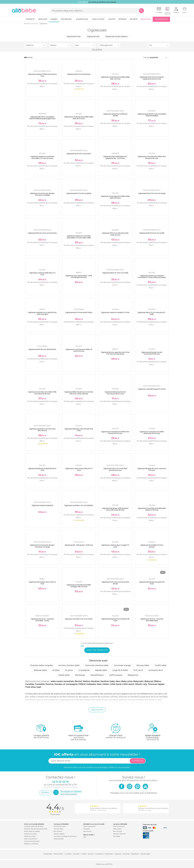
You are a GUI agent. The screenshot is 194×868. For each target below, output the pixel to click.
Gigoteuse (118, 854)
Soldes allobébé (59, 839)
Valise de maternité (119, 834)
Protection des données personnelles (36, 829)
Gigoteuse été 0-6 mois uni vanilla (152, 233)
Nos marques (58, 831)
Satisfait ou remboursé (31, 844)
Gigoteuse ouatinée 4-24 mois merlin (79, 619)
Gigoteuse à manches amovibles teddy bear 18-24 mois (79, 118)
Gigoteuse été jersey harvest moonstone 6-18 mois (152, 353)
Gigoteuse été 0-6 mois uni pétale (79, 193)
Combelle (40, 684)
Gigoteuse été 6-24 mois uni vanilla (115, 273)
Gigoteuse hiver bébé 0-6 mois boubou (152, 546)
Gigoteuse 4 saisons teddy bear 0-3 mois (42, 274)
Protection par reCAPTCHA (104, 864)
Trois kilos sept (33, 687)
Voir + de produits (97, 650)
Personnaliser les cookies (32, 831)
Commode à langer (122, 665)
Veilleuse (91, 854)
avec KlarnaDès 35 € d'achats (78, 732)
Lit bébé (56, 670)
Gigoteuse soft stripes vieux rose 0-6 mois (42, 583)
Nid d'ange (80, 675)
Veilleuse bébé (40, 670)
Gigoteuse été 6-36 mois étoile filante (42, 349)
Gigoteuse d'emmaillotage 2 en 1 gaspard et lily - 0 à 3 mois (115, 157)
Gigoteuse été (93, 36)
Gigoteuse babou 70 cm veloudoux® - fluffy (152, 313)
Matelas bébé (101, 670)
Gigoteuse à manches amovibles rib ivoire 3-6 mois (79, 350)
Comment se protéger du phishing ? (65, 836)
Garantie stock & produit (32, 841)
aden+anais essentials (62, 681)
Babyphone (133, 675)
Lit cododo (68, 854)
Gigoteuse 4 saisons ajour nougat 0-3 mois (115, 546)
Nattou (87, 681)
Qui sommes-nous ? (60, 826)
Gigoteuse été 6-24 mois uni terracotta (42, 233)
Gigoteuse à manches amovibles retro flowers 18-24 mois (115, 433)
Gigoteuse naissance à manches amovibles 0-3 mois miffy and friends (152, 277)
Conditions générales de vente (34, 826)
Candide (30, 684)
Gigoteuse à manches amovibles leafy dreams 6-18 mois (152, 509)
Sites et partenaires (89, 826)
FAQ (85, 837)
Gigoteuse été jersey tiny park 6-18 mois (152, 583)
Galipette (91, 684)
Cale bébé (76, 854)
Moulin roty (141, 684)
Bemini (78, 681)
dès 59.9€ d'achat (41, 732)
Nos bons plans (59, 829)
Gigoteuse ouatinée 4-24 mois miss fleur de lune (42, 430)
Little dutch (128, 684)
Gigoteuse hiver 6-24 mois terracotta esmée (115, 583)
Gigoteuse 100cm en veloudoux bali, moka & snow (115, 234)
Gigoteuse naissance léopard (42, 505)
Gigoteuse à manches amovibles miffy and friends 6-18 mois (42, 393)
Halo (99, 684)
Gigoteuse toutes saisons (116, 36)
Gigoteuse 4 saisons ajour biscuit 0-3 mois (79, 469)
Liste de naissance (119, 826)
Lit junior (69, 670)
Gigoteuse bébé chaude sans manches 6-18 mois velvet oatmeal (79, 393)
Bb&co (158, 681)
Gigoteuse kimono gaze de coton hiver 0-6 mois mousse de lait (115, 353)
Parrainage (117, 836)
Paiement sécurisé (150, 825)
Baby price (127, 681)
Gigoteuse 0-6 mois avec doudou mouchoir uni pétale (42, 194)
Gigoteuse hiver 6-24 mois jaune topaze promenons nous (152, 78)
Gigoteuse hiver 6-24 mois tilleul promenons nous (115, 469)
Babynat (149, 681)
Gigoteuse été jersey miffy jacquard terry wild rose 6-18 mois (115, 509)
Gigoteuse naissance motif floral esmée (115, 115)
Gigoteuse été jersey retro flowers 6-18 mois (79, 430)
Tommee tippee (156, 684)
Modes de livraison (30, 836)
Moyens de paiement (31, 839)
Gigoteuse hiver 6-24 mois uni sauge (152, 193)
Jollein (106, 684)
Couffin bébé (161, 665)
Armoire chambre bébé (69, 665)
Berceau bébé (143, 665)
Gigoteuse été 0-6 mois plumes (79, 74)
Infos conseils (117, 829)
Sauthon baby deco (110, 681)
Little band (116, 684)
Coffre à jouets (116, 675)
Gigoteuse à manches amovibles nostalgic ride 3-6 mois (79, 586)
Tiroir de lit (138, 670)
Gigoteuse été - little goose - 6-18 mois (79, 545)
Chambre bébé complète (42, 665)
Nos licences (87, 831)
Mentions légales (59, 834)
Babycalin (139, 681)
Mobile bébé (64, 675)
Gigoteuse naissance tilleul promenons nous (42, 75)
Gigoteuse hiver (74, 36)
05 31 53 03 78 (153, 740)
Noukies (95, 681)
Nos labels (87, 829)
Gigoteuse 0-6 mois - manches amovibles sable (152, 620)
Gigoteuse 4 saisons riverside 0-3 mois (115, 312)
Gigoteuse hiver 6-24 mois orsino (79, 154)
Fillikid (82, 684)
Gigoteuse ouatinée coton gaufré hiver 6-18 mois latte (42, 313)
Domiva (50, 684)
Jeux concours (118, 831)
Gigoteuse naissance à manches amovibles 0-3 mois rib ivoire (42, 157)
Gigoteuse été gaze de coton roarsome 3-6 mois (152, 469)
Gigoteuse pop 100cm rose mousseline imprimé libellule (152, 115)
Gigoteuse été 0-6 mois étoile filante (79, 312)
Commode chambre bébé (97, 665)
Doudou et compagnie (66, 684)
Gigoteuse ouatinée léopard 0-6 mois (152, 389)
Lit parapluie (84, 670)
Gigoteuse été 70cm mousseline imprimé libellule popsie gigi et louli (42, 118)
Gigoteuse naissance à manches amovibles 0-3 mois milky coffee (79, 237)
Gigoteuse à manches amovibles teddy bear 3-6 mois (115, 78)
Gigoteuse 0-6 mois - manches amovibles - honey (42, 620)
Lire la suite (97, 710)
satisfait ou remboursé (116, 731)
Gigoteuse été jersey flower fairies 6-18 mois (115, 620)
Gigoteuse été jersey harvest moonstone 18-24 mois (115, 393)
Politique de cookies (30, 834)
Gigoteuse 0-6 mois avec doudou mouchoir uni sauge (42, 546)
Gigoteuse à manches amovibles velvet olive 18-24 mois (152, 433)
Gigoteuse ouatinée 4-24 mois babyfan (79, 505)
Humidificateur (97, 675)
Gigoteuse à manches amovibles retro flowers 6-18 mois (152, 157)
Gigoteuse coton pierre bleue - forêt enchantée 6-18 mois (79, 277)
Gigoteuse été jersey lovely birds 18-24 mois (42, 469)
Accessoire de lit (156, 670)
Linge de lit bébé (120, 670)
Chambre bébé (145, 854)
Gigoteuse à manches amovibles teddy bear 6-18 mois (115, 197)
